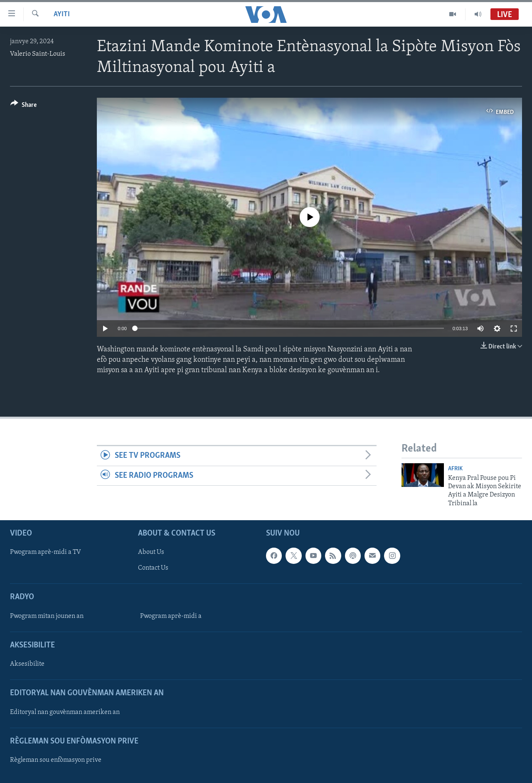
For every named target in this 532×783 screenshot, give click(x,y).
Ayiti (62, 14)
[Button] (23, 106)
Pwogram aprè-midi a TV (46, 552)
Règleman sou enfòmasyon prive (56, 760)
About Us (151, 552)
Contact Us (153, 568)
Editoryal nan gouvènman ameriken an (65, 712)
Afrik (455, 469)
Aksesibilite (27, 664)
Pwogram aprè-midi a (171, 616)
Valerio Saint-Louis (38, 54)
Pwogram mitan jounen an (47, 616)
